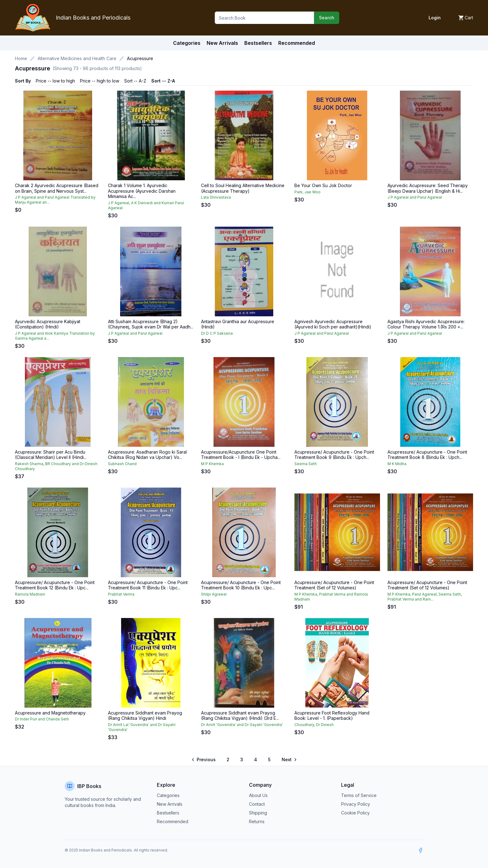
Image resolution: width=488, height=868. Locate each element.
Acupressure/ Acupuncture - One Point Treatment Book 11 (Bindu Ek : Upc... (148, 585)
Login (435, 18)
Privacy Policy (356, 804)
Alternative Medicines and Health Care (77, 58)
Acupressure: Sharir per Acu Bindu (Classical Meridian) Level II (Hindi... (51, 455)
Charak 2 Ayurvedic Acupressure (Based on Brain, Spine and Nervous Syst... (57, 188)
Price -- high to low (100, 81)
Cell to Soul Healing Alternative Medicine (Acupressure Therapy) (243, 188)
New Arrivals (170, 804)
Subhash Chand (122, 464)
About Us (258, 795)
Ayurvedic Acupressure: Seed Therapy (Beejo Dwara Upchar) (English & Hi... (428, 188)
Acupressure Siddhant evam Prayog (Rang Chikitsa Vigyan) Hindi (145, 716)
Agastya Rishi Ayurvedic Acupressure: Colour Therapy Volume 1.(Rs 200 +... (426, 324)
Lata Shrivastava (216, 197)
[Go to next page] (289, 760)
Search (327, 18)
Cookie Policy (355, 813)
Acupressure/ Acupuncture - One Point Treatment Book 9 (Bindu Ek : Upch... (334, 455)
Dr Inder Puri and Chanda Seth (42, 719)
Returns (257, 821)
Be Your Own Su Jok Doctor (323, 185)
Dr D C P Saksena (217, 333)
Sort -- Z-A (163, 81)
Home (21, 58)
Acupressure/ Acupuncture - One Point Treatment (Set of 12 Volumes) (334, 585)
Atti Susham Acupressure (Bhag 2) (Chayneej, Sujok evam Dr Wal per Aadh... (151, 324)
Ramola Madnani (30, 594)
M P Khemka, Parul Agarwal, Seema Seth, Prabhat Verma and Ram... (425, 597)
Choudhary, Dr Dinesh (314, 725)
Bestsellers (168, 813)
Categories (187, 43)
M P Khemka (212, 464)
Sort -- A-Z (135, 81)
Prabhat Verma (121, 594)
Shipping (258, 813)
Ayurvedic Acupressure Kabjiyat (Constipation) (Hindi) (48, 324)
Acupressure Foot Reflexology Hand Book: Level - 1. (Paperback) (332, 716)
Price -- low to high (55, 81)
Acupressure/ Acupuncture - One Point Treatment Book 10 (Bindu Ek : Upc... (241, 585)
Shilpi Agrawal (214, 594)
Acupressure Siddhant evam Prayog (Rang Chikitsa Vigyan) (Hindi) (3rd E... (240, 716)
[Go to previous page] (204, 760)
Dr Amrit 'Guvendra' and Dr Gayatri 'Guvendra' (242, 725)
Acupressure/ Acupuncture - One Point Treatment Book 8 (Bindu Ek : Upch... (427, 455)
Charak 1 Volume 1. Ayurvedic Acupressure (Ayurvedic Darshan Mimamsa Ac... (142, 191)
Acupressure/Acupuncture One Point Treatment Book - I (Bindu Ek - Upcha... (241, 455)
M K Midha (397, 464)
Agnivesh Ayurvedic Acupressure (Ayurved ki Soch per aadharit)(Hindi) (333, 324)
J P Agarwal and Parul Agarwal (415, 197)
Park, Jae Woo (307, 192)
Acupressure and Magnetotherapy (50, 713)
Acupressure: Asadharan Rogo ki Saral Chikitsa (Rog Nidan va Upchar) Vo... (147, 455)
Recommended (173, 821)
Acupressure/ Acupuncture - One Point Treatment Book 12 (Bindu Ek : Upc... (55, 585)
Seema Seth (306, 464)
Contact (257, 804)
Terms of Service (359, 795)
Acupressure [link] (140, 58)
